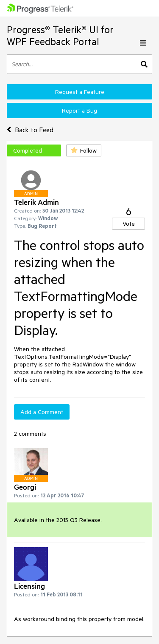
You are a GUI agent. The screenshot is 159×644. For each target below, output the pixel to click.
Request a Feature (80, 92)
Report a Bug (79, 111)
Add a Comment (42, 412)
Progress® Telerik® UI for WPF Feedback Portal (60, 35)
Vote (129, 224)
